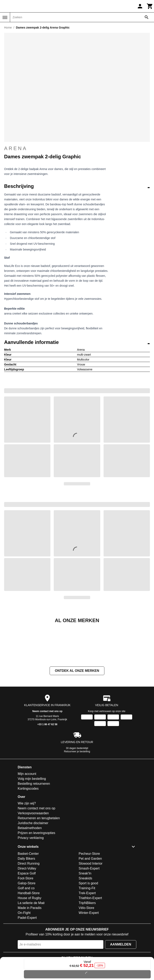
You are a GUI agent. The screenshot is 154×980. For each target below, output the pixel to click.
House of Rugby (30, 939)
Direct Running (29, 905)
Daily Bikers (26, 900)
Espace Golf (27, 914)
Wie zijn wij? (27, 844)
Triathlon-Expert (90, 939)
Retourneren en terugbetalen (39, 859)
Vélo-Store (86, 949)
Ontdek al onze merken (77, 712)
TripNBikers (87, 944)
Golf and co (26, 929)
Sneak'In (85, 914)
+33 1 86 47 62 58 (47, 765)
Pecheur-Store (89, 895)
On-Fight (24, 954)
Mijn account (27, 815)
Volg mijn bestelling (32, 820)
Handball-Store (29, 934)
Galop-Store (27, 924)
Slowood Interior (91, 905)
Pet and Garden (90, 900)
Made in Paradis (30, 949)
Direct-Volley (27, 909)
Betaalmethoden (30, 869)
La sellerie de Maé (31, 944)
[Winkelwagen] (150, 6)
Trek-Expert (87, 934)
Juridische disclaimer (33, 864)
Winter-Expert (89, 954)
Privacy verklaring (31, 879)
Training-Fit (87, 929)
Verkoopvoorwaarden (33, 854)
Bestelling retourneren (34, 825)
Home (8, 28)
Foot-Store (26, 919)
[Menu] (5, 17)
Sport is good (88, 924)
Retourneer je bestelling (77, 793)
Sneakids (85, 919)
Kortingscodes (28, 830)
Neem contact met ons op (47, 752)
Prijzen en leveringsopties (36, 874)
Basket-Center (28, 895)
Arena (16, 148)
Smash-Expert (89, 909)
